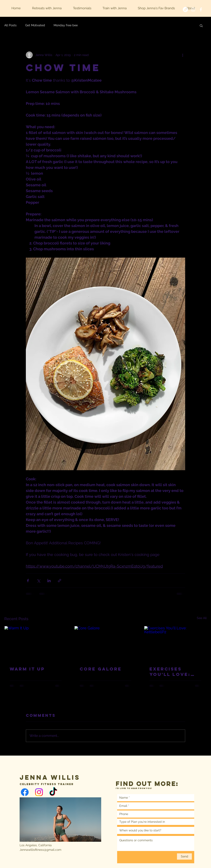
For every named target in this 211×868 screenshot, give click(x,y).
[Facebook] (25, 792)
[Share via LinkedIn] (49, 581)
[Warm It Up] (36, 644)
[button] (201, 25)
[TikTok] (185, 9)
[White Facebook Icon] (201, 9)
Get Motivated (35, 25)
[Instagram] (39, 792)
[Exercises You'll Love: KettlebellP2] (175, 644)
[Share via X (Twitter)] (38, 581)
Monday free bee (66, 25)
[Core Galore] (106, 644)
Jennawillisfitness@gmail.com (40, 850)
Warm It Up (27, 669)
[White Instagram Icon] (193, 9)
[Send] (184, 856)
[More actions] (183, 55)
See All (202, 618)
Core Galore (101, 669)
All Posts (10, 25)
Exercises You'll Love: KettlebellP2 (171, 672)
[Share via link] (60, 581)
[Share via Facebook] (28, 581)
